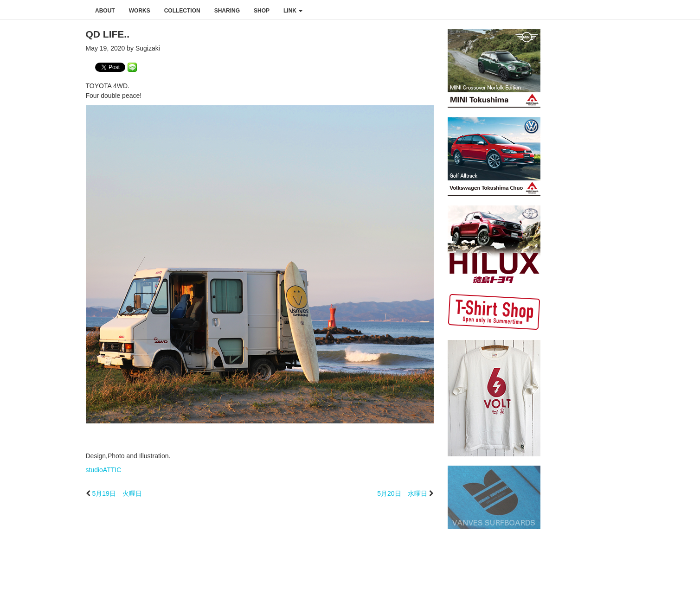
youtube (667, 10)
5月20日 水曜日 (402, 493)
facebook (628, 10)
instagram (647, 10)
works (140, 11)
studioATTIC (104, 470)
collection (182, 11)
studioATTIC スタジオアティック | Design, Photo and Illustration (44, 10)
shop (262, 11)
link (293, 11)
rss (687, 10)
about (105, 11)
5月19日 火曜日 (117, 493)
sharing (227, 11)
